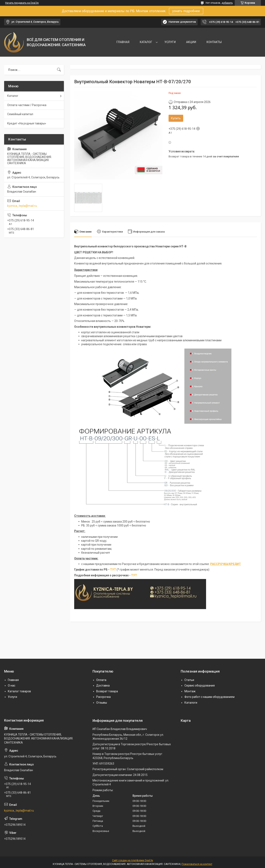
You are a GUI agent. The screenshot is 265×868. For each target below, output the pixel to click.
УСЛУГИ (170, 42)
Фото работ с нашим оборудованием (209, 697)
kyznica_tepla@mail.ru (22, 206)
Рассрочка (103, 697)
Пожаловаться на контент (197, 864)
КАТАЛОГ (146, 42)
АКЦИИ (191, 42)
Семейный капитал (20, 114)
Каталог (13, 96)
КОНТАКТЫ (214, 42)
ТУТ (113, 570)
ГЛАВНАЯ (123, 42)
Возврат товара (107, 691)
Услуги (12, 697)
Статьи (189, 680)
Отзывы (102, 703)
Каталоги (191, 703)
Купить (176, 118)
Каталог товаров (19, 691)
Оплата (101, 680)
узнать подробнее (186, 11)
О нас (12, 686)
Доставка (103, 686)
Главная (13, 680)
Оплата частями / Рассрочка (27, 105)
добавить (227, 3)
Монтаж (190, 691)
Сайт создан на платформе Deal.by (133, 860)
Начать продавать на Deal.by (22, 3)
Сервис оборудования (200, 686)
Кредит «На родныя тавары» (27, 123)
